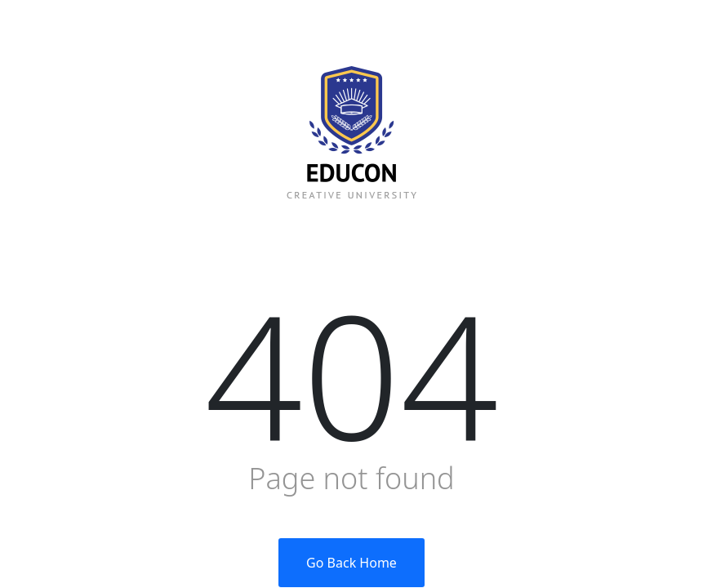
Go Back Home (351, 563)
